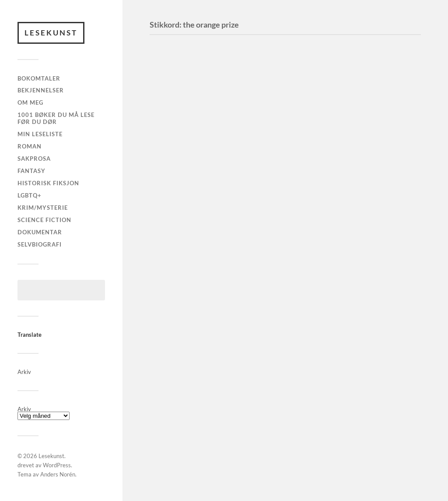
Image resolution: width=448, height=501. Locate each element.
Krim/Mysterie (43, 208)
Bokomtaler (39, 78)
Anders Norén (58, 474)
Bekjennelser (41, 90)
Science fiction (44, 220)
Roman (30, 146)
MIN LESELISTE (40, 134)
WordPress (57, 465)
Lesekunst (51, 33)
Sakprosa (34, 159)
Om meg (30, 102)
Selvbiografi (40, 244)
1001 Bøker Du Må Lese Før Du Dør (56, 118)
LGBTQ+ (30, 195)
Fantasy (31, 171)
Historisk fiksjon (48, 183)
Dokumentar (40, 232)
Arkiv (24, 409)
